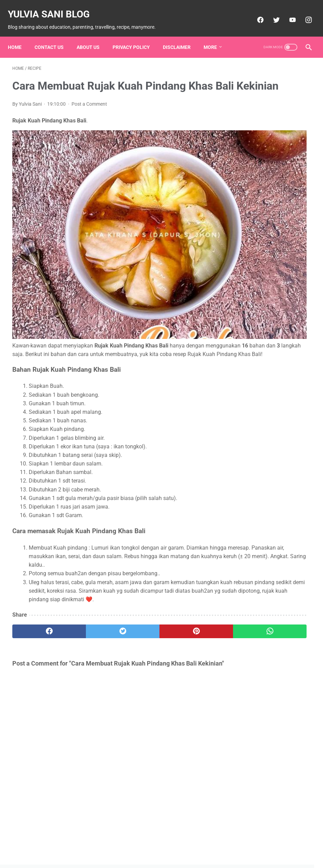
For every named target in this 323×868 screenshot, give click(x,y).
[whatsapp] (186, 600)
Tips (293, 183)
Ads (248, 79)
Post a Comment (89, 115)
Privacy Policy (136, 36)
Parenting (253, 157)
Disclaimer (181, 36)
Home (19, 36)
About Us (93, 36)
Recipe (254, 170)
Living (289, 131)
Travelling (253, 196)
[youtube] (287, 13)
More (215, 36)
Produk (288, 157)
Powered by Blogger (171, 857)
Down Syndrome (260, 105)
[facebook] (255, 13)
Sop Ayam (256, 183)
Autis (275, 79)
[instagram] (303, 13)
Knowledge (254, 131)
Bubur (250, 92)
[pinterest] (136, 600)
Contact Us (54, 36)
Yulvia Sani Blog (53, 7)
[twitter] (271, 13)
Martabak (254, 144)
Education (255, 118)
